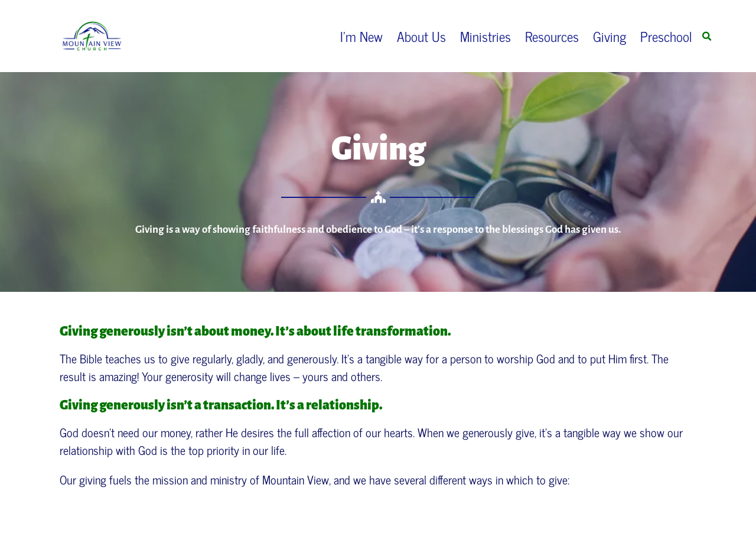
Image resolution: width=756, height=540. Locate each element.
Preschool (666, 36)
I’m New (361, 36)
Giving (610, 36)
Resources (552, 36)
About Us (421, 36)
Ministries (485, 36)
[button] (706, 37)
